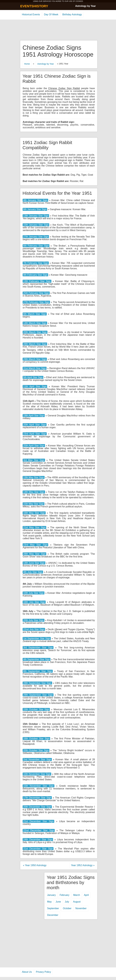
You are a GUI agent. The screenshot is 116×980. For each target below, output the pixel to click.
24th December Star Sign (38, 840)
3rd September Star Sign (38, 648)
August (77, 902)
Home (27, 64)
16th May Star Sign (34, 513)
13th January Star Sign (36, 216)
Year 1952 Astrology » (83, 865)
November (81, 908)
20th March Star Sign (35, 332)
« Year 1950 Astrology (35, 865)
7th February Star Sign (36, 263)
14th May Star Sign (34, 492)
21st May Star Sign (34, 527)
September (53, 908)
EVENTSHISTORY (34, 6)
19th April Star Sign (34, 416)
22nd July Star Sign (34, 629)
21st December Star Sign (38, 821)
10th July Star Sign (34, 593)
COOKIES (79, 1)
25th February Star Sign (36, 293)
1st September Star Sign (37, 638)
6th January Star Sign (35, 209)
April (86, 895)
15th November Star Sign (39, 786)
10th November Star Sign (37, 774)
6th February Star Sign (36, 246)
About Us (27, 972)
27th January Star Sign (36, 237)
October (67, 908)
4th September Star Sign (37, 659)
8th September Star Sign (38, 671)
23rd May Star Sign (35, 545)
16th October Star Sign (36, 739)
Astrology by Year (85, 6)
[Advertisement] (58, 30)
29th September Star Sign (38, 695)
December (53, 915)
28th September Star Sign (37, 683)
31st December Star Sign (38, 849)
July (67, 902)
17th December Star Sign (37, 798)
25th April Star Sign (34, 446)
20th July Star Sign (34, 620)
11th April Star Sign (35, 386)
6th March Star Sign (35, 314)
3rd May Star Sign (34, 460)
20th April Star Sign (35, 425)
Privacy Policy (43, 972)
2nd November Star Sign (37, 759)
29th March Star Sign (35, 359)
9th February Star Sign (35, 275)
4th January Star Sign (35, 200)
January (51, 895)
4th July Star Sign (33, 572)
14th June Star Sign (34, 563)
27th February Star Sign (36, 302)
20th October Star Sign (36, 750)
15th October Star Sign (36, 709)
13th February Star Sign (37, 281)
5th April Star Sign (33, 377)
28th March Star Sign (35, 344)
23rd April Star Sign (35, 434)
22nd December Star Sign (39, 830)
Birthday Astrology (72, 14)
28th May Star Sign (34, 554)
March (77, 895)
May (49, 902)
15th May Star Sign (34, 504)
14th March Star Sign (35, 323)
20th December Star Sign (37, 807)
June (58, 902)
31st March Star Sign (35, 368)
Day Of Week (51, 14)
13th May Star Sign (34, 477)
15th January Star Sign (36, 225)
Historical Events (31, 14)
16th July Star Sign (34, 602)
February (64, 895)
